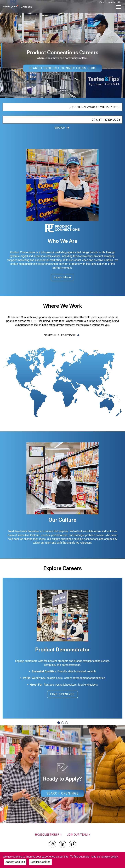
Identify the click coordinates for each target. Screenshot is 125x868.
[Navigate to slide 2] (63, 723)
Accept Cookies (15, 862)
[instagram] (53, 844)
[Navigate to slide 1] (59, 723)
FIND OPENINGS (64, 695)
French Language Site (110, 2)
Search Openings (63, 793)
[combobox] (63, 107)
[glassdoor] (72, 844)
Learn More (62, 277)
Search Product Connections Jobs (63, 68)
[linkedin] (62, 844)
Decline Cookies (40, 862)
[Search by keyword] (63, 107)
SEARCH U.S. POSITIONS (62, 335)
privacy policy (110, 857)
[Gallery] (62, 478)
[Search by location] (63, 120)
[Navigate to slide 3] (67, 723)
